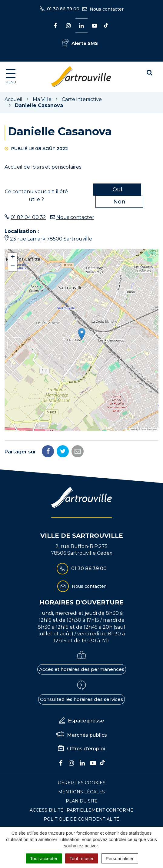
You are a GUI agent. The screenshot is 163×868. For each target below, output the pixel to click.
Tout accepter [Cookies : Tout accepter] (44, 858)
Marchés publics (82, 735)
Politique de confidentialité (81, 819)
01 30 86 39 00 (82, 569)
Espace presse (81, 721)
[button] (82, 334)
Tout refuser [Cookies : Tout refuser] (82, 858)
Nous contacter (75, 217)
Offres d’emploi (81, 749)
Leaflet (132, 429)
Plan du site (82, 801)
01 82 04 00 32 (28, 217)
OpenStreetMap (149, 429)
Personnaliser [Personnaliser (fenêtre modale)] (120, 858)
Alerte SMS (80, 43)
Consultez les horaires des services (81, 699)
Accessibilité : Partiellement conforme (81, 810)
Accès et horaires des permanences (82, 669)
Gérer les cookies (82, 783)
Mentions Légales (81, 792)
